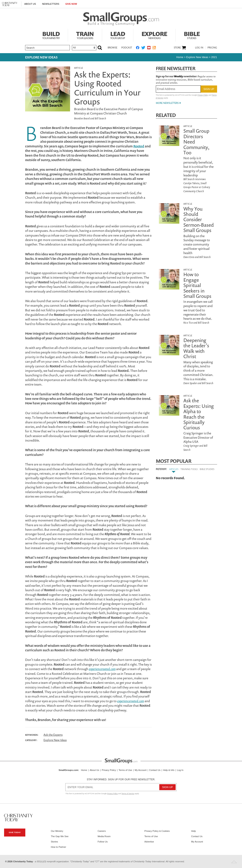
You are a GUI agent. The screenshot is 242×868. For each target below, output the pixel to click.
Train (85, 35)
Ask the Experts (53, 735)
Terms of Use (125, 770)
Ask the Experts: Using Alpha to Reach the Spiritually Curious (199, 414)
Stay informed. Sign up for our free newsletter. (121, 779)
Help (193, 831)
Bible (192, 35)
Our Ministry (57, 831)
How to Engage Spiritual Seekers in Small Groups (197, 285)
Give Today (15, 832)
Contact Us (155, 770)
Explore (154, 35)
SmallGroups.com (68, 770)
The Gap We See (60, 836)
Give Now (71, 4)
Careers (102, 831)
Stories (54, 842)
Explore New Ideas (41, 57)
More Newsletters (167, 103)
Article (79, 68)
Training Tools (189, 469)
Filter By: (161, 469)
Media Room (104, 836)
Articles (174, 469)
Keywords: (32, 735)
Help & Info (169, 770)
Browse (112, 48)
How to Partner (59, 847)
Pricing (212, 48)
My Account (141, 770)
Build (51, 35)
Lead (118, 35)
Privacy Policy (203, 95)
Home (180, 57)
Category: (31, 740)
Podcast (127, 48)
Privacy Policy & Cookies (157, 831)
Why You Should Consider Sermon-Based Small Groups (199, 220)
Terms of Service (128, 794)
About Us (30, 4)
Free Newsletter (176, 68)
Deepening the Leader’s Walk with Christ (196, 348)
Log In (199, 48)
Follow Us (103, 842)
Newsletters (51, 4)
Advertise (149, 842)
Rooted (139, 146)
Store (177, 48)
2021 (214, 57)
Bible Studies (207, 469)
